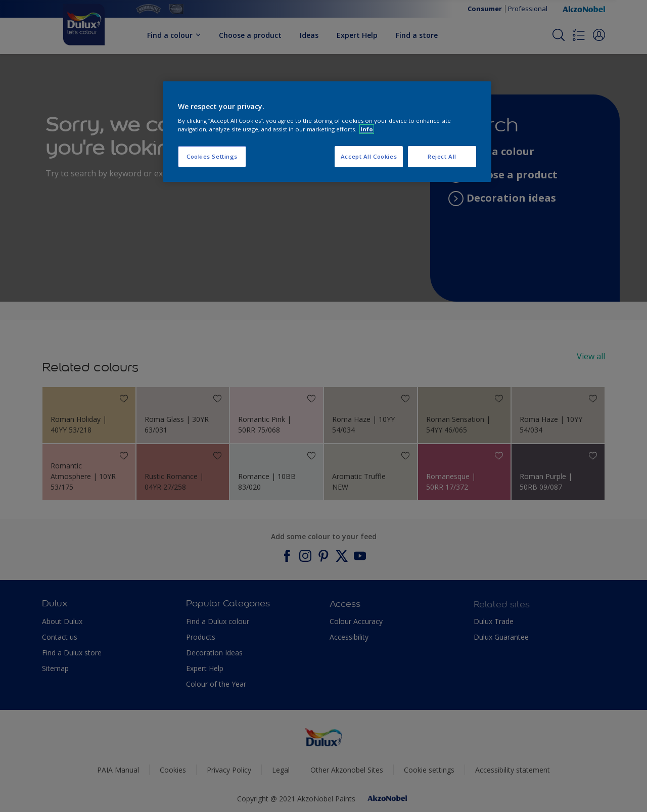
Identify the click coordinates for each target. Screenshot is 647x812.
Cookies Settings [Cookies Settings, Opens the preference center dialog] (212, 156)
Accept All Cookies (369, 156)
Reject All (442, 156)
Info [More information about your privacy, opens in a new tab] (367, 129)
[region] (327, 132)
